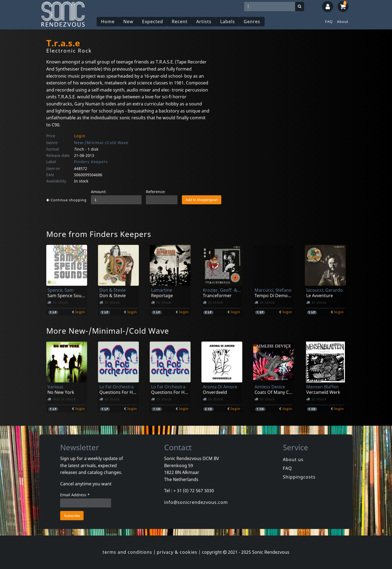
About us (293, 460)
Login (80, 136)
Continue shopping (66, 200)
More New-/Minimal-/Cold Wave (108, 331)
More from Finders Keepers (99, 234)
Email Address (75, 495)
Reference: (156, 192)
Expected (153, 22)
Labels (228, 22)
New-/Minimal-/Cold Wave (101, 143)
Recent (180, 22)
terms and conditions (127, 552)
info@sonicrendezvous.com (196, 502)
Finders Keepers (91, 162)
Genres (252, 22)
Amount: (99, 192)
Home (108, 22)
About (343, 22)
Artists (204, 22)
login (80, 312)
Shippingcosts (299, 477)
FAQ (329, 22)
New (128, 22)
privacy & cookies (177, 552)
